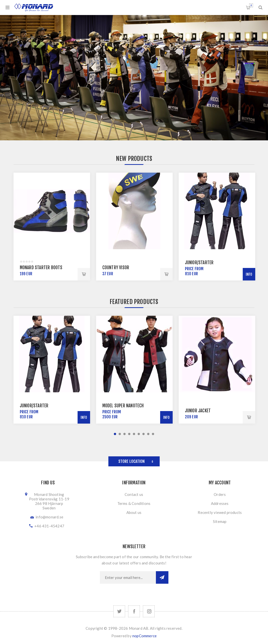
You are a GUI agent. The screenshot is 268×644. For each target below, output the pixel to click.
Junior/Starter (199, 263)
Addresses (220, 503)
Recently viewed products (220, 512)
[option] (52, 227)
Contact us (134, 494)
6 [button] (139, 434)
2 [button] (120, 434)
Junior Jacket (198, 411)
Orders (220, 494)
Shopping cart (251, 5)
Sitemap (220, 521)
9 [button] (153, 434)
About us (134, 512)
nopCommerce (145, 636)
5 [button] (134, 434)
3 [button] (124, 434)
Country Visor (116, 268)
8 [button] (148, 434)
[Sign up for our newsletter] (128, 577)
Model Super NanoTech (123, 406)
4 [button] (129, 434)
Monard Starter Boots (41, 268)
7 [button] (144, 434)
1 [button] (115, 434)
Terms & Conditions (134, 503)
